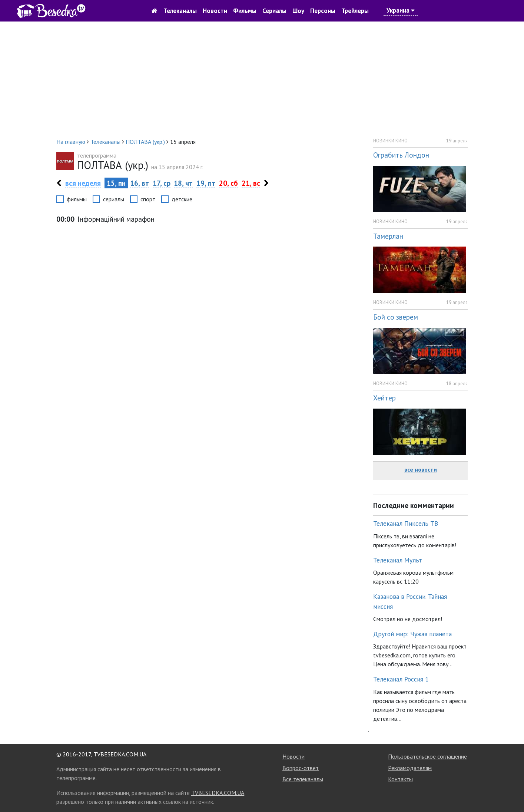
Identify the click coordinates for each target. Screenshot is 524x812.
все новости (421, 469)
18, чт (183, 183)
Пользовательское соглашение (427, 756)
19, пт (206, 183)
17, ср (162, 183)
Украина (401, 10)
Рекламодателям (410, 768)
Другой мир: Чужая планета (412, 634)
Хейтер (384, 398)
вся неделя (83, 183)
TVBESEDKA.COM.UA (120, 754)
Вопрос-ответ (301, 768)
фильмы (77, 199)
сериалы (114, 199)
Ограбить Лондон (401, 155)
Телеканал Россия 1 (401, 679)
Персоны (323, 11)
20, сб (228, 183)
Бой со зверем (396, 317)
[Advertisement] (262, 79)
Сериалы (274, 11)
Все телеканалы (303, 779)
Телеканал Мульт (398, 560)
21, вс (251, 183)
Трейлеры (355, 11)
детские (182, 199)
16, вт (140, 183)
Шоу (298, 11)
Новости (215, 11)
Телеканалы (180, 11)
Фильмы (245, 11)
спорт (148, 199)
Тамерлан (388, 236)
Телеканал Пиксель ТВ (406, 523)
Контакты (400, 779)
